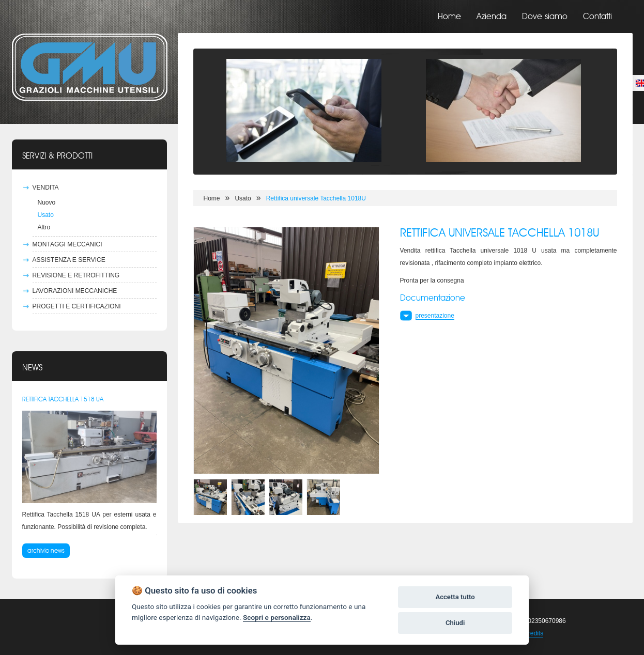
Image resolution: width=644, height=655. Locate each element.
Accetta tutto (455, 597)
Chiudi (455, 623)
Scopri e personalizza (277, 617)
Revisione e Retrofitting (76, 275)
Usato (46, 215)
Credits (533, 633)
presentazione (435, 316)
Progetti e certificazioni (77, 306)
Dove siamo (545, 17)
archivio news (46, 551)
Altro (44, 227)
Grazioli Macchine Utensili (90, 67)
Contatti (597, 17)
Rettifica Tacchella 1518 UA (63, 399)
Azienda (492, 17)
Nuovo (47, 202)
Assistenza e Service (69, 260)
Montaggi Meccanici (67, 244)
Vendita (46, 188)
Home (449, 17)
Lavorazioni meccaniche (75, 291)
